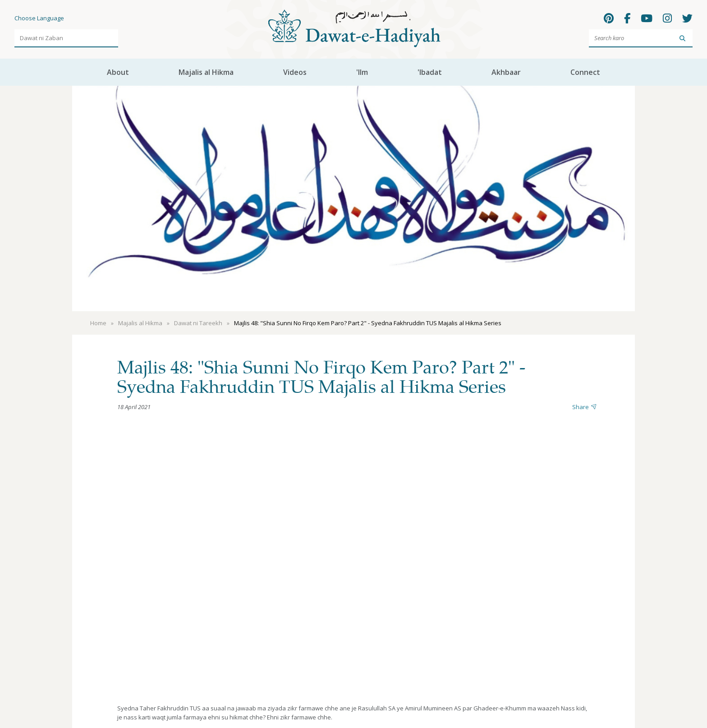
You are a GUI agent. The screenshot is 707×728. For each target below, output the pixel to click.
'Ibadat (430, 72)
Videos (295, 72)
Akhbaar (506, 72)
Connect (585, 72)
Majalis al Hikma (206, 72)
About (118, 72)
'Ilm (362, 72)
